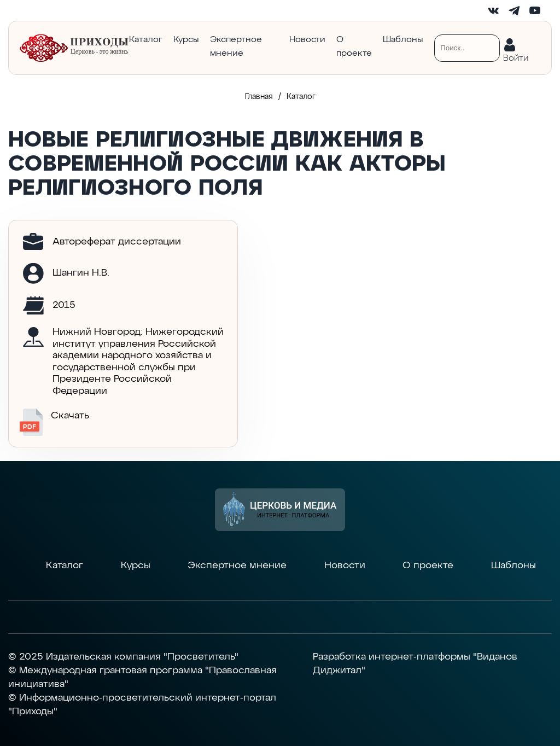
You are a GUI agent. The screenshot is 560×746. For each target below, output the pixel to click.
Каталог (146, 40)
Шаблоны (403, 40)
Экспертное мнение (236, 47)
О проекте (354, 47)
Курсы (186, 40)
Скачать (54, 422)
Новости (307, 40)
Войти (516, 56)
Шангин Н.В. (81, 273)
